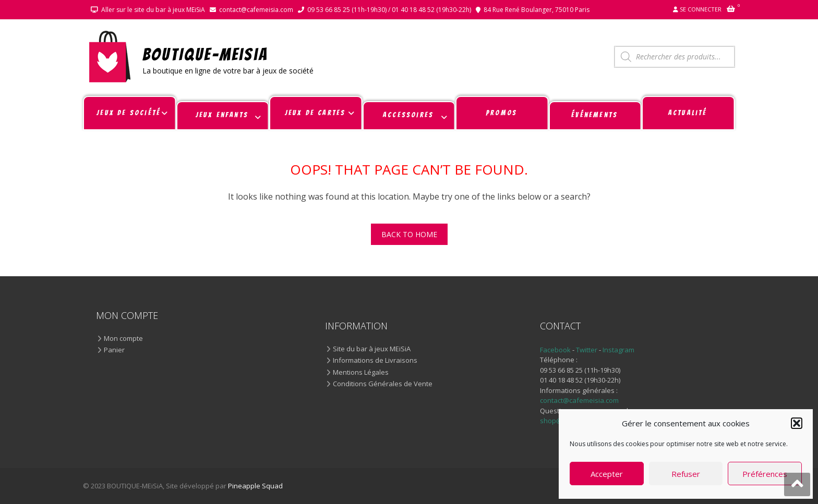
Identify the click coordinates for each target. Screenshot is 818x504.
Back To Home (409, 234)
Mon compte (123, 339)
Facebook (555, 350)
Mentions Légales (361, 373)
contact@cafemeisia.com (256, 10)
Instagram (618, 350)
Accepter (607, 474)
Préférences (765, 474)
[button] (797, 423)
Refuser (686, 474)
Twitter (587, 350)
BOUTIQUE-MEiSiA (205, 54)
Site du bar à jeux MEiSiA (372, 349)
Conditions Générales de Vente (383, 384)
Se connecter (701, 9)
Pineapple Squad (255, 486)
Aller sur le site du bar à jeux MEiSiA (153, 10)
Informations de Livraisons (375, 361)
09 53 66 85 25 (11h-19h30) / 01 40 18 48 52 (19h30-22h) (389, 10)
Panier (114, 350)
